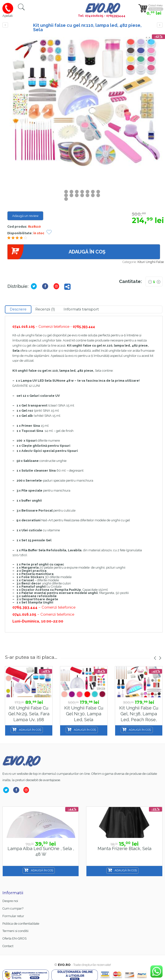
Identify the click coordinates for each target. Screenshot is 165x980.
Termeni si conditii (15, 931)
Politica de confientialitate (21, 924)
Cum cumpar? (13, 908)
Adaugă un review (25, 216)
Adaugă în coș (56, 252)
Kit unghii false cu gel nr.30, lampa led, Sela (84, 714)
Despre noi (10, 901)
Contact (8, 946)
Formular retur (13, 916)
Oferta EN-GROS (14, 938)
